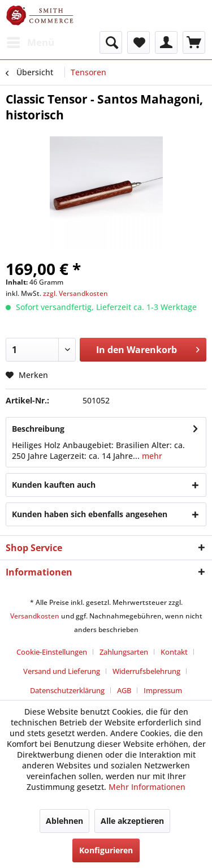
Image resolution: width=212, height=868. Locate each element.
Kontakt (174, 652)
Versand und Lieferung (62, 671)
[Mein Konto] (166, 42)
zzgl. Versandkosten (75, 293)
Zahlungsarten (124, 652)
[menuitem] (30, 42)
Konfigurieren (106, 850)
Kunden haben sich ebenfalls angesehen (90, 514)
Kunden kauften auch (54, 485)
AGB (124, 690)
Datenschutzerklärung (67, 690)
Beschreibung (38, 429)
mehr (151, 456)
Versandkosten (35, 616)
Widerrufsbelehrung (146, 671)
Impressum (163, 690)
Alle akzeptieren (132, 821)
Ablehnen (64, 821)
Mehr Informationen (147, 787)
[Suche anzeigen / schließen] (111, 42)
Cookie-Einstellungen (52, 652)
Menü (31, 41)
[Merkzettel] (139, 42)
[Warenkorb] (194, 42)
